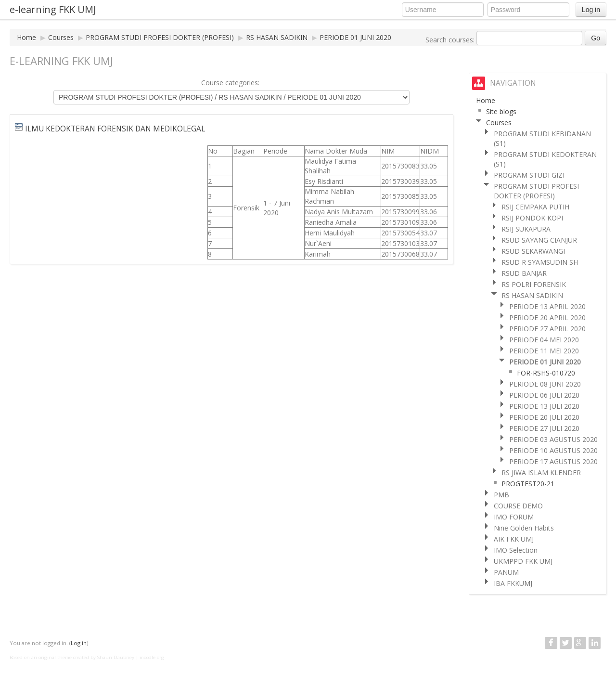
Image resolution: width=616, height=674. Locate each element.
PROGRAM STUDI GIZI (529, 175)
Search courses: (451, 40)
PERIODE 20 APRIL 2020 (547, 318)
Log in (591, 10)
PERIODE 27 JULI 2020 (544, 428)
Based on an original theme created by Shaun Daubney (72, 657)
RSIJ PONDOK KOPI (532, 218)
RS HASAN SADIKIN (277, 37)
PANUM (506, 572)
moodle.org (152, 657)
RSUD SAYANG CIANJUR (539, 240)
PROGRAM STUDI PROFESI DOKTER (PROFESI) (160, 37)
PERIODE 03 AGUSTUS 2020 (553, 439)
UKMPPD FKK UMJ (523, 561)
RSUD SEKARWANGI (533, 251)
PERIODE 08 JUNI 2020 (545, 384)
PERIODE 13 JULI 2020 (544, 406)
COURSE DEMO (518, 506)
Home (26, 37)
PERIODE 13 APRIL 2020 (547, 306)
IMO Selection (516, 550)
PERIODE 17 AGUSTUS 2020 (553, 461)
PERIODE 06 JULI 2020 (544, 395)
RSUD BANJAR (524, 273)
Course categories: (230, 83)
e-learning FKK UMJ (53, 9)
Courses (61, 37)
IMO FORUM (514, 517)
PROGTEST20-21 (528, 484)
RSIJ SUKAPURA (526, 229)
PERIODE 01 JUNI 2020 (355, 37)
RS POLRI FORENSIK (534, 284)
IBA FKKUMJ (513, 583)
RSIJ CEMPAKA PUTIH (535, 207)
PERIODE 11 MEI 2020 (544, 351)
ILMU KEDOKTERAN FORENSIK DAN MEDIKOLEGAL (115, 129)
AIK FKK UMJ (514, 539)
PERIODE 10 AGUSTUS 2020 (553, 450)
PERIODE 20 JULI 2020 (544, 417)
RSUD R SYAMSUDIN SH (540, 262)
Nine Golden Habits (524, 528)
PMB (501, 495)
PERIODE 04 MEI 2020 (544, 340)
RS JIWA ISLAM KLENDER (541, 473)
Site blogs (501, 111)
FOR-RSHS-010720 (546, 373)
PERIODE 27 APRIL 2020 (547, 329)
